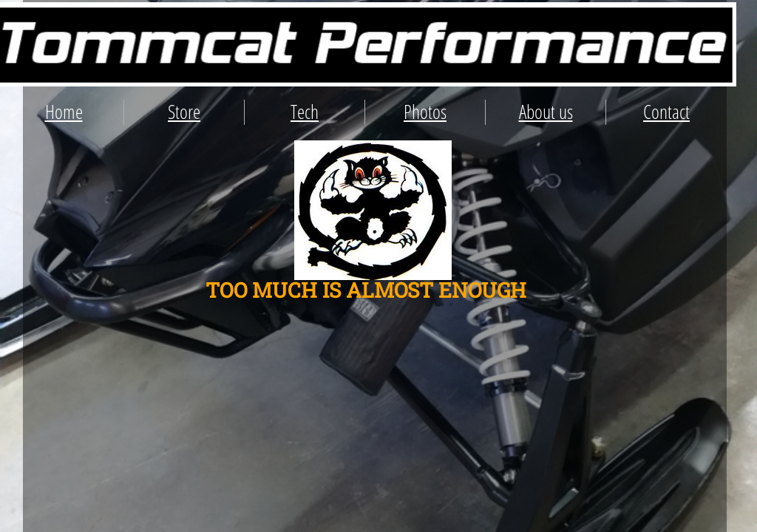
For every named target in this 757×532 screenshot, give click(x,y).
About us (546, 112)
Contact (666, 112)
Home (64, 112)
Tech (305, 112)
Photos (425, 112)
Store (184, 112)
